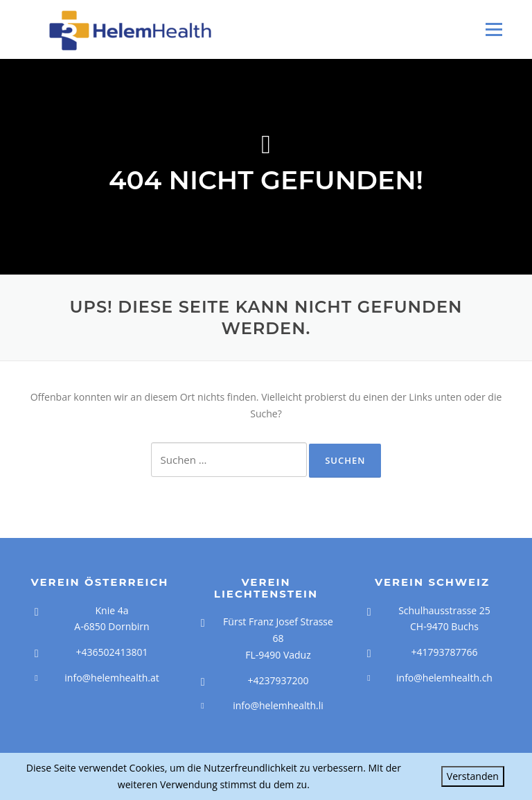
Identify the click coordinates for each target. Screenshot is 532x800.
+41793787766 (444, 652)
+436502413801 (112, 652)
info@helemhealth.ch (444, 678)
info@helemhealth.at (112, 678)
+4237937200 (278, 680)
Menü (494, 29)
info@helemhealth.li (278, 705)
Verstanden (473, 776)
